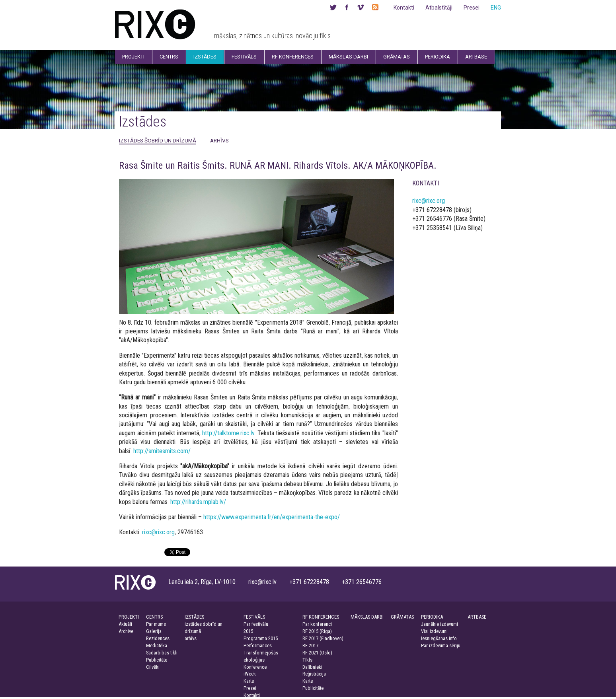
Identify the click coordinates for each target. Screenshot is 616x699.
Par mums (156, 624)
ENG (496, 8)
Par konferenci (317, 624)
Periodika (438, 57)
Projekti (133, 57)
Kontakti (404, 8)
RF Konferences (293, 57)
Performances (258, 645)
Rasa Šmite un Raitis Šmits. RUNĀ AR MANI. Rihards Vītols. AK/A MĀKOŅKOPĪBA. (278, 166)
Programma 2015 (261, 638)
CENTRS (154, 617)
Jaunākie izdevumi (440, 624)
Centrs (169, 57)
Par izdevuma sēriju (441, 645)
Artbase (476, 57)
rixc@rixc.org (158, 532)
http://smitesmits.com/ (162, 451)
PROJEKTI (129, 617)
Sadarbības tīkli (162, 653)
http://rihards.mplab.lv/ (198, 502)
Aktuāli (125, 624)
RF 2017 (310, 645)
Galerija (154, 631)
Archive (126, 631)
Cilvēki (153, 667)
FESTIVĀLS (254, 617)
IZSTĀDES (194, 617)
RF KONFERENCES (321, 617)
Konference (255, 667)
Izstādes (205, 57)
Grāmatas (397, 57)
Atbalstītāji (439, 8)
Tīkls (307, 660)
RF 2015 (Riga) (317, 631)
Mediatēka (157, 645)
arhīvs (219, 140)
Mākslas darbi (348, 57)
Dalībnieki (312, 667)
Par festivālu (256, 624)
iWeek (250, 674)
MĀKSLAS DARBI (367, 617)
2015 (248, 631)
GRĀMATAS (402, 617)
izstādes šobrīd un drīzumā (158, 140)
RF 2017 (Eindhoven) (323, 638)
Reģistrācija (314, 674)
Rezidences (158, 638)
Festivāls (244, 57)
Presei (472, 8)
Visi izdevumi (434, 631)
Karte (249, 681)
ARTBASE (477, 617)
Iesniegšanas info (439, 638)
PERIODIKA (432, 617)
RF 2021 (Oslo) (317, 653)
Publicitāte (157, 660)
